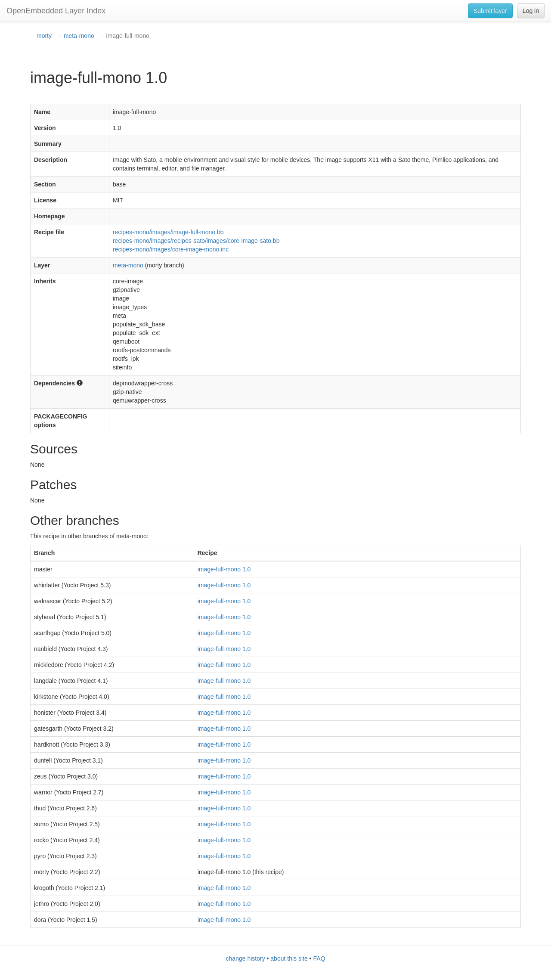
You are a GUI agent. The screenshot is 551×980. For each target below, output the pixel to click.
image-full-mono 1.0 (224, 569)
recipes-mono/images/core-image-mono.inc (171, 249)
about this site (289, 958)
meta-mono (79, 36)
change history (246, 958)
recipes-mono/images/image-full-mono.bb (168, 232)
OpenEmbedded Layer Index (56, 11)
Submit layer (490, 11)
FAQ (319, 958)
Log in (531, 11)
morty (44, 36)
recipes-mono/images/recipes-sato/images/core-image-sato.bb (196, 241)
